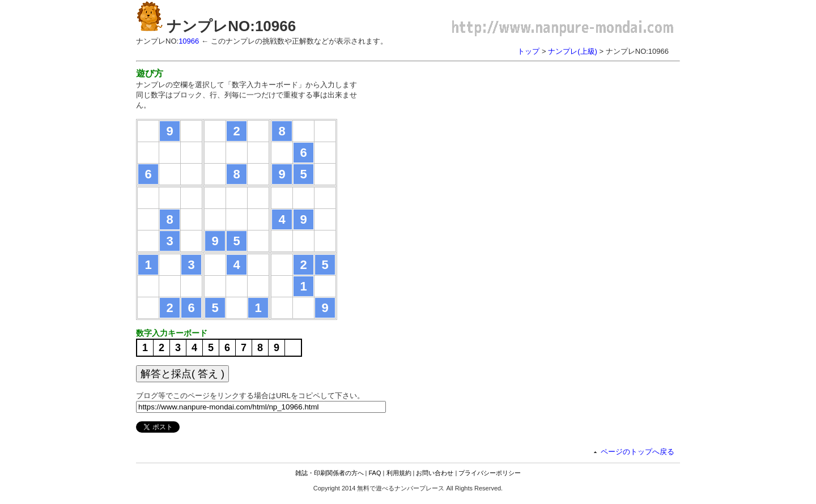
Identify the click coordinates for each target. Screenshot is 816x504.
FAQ (375, 473)
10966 (189, 41)
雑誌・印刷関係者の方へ (330, 473)
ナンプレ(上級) (573, 51)
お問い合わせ (435, 473)
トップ (528, 51)
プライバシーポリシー (490, 473)
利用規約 (399, 473)
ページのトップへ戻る (637, 452)
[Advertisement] (469, 147)
